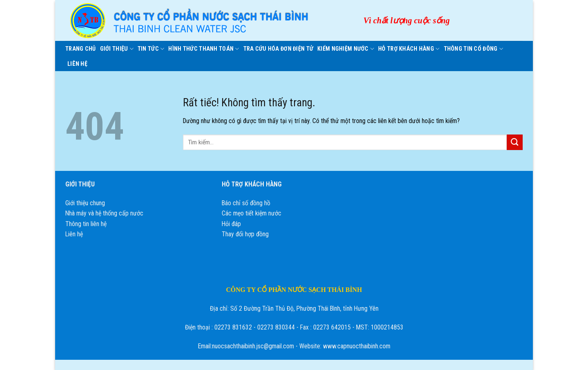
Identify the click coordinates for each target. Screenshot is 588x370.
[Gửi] (515, 142)
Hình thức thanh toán (204, 49)
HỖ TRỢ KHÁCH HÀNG (409, 49)
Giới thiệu (117, 49)
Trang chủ (81, 49)
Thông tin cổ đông (473, 49)
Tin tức (151, 49)
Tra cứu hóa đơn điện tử (278, 49)
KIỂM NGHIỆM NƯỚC (346, 49)
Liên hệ (77, 64)
